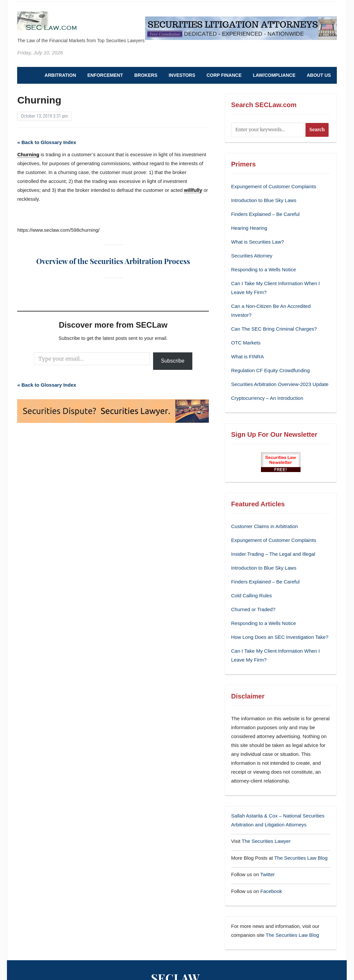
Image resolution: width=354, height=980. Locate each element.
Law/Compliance (274, 75)
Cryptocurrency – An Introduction (267, 398)
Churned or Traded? (253, 609)
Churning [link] (28, 154)
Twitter (268, 874)
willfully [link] (193, 190)
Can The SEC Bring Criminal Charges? (274, 329)
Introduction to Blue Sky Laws (264, 200)
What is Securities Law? (258, 242)
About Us (319, 75)
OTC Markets (246, 343)
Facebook (271, 891)
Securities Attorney (252, 256)
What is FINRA (248, 356)
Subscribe (173, 361)
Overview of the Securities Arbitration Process (113, 261)
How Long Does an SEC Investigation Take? (280, 637)
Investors (182, 75)
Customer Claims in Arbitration (265, 526)
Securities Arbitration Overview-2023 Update (280, 384)
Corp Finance (224, 75)
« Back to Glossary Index (47, 142)
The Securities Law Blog (301, 858)
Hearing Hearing (250, 228)
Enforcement (105, 75)
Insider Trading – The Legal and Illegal (273, 554)
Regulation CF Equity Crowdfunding (271, 370)
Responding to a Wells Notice (264, 269)
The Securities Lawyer (266, 841)
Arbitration (60, 75)
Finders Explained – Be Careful (266, 214)
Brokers (146, 75)
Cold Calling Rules (252, 595)
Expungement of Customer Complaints (274, 186)
